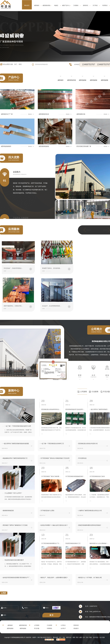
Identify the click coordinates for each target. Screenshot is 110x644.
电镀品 (56, 5)
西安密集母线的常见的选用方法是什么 (76, 409)
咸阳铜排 (37, 5)
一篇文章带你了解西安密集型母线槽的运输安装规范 (100, 409)
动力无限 (102, 637)
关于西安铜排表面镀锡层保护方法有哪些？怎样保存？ (76, 476)
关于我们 (95, 5)
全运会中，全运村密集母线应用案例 (53, 306)
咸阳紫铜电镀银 (44, 146)
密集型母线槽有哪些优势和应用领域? (89, 525)
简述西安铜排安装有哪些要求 (14, 560)
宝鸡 (87, 637)
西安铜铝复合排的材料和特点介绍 (52, 409)
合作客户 (63, 628)
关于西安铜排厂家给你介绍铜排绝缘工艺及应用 (54, 458)
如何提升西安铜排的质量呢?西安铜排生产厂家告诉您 (17, 578)
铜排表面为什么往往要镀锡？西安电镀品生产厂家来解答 (100, 543)
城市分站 (69, 637)
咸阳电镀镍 (93, 80)
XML (64, 637)
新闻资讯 (86, 5)
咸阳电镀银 (104, 80)
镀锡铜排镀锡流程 (8, 511)
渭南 (90, 637)
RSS (60, 637)
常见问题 (106, 392)
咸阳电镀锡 (82, 80)
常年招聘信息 (82, 458)
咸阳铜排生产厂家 (7, 114)
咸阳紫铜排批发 (44, 114)
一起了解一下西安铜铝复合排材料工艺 (52, 444)
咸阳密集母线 (46, 5)
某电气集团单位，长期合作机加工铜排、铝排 (17, 306)
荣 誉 (80, 375)
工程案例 (76, 5)
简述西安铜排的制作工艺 (73, 543)
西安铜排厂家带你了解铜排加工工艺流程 (15, 525)
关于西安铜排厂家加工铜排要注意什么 (52, 476)
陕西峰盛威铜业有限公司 (101, 341)
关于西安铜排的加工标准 (97, 476)
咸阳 (81, 637)
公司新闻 (84, 392)
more (30, 114)
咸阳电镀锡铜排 (6, 146)
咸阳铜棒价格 (81, 114)
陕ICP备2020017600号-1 (45, 637)
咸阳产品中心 (66, 5)
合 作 (93, 375)
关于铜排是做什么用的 (47, 511)
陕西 (74, 637)
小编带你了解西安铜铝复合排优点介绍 (90, 511)
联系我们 (105, 5)
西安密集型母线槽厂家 (84, 146)
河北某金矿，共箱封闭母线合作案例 (15, 268)
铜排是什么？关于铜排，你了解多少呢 (90, 578)
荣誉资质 (76, 625)
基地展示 (76, 628)
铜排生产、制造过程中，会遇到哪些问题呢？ (54, 578)
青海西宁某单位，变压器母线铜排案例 (54, 268)
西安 (77, 637)
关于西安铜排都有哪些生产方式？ (52, 543)
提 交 (52, 615)
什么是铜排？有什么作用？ (13, 493)
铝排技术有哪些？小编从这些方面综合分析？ (54, 525)
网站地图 (55, 637)
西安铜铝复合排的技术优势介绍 (87, 444)
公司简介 (63, 625)
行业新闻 (95, 392)
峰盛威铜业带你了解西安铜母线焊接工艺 (15, 458)
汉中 (84, 637)
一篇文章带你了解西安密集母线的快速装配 (15, 444)
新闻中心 (14, 391)
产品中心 (14, 77)
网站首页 (27, 5)
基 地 (107, 375)
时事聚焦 (49, 628)
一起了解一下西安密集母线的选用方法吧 (18, 426)
